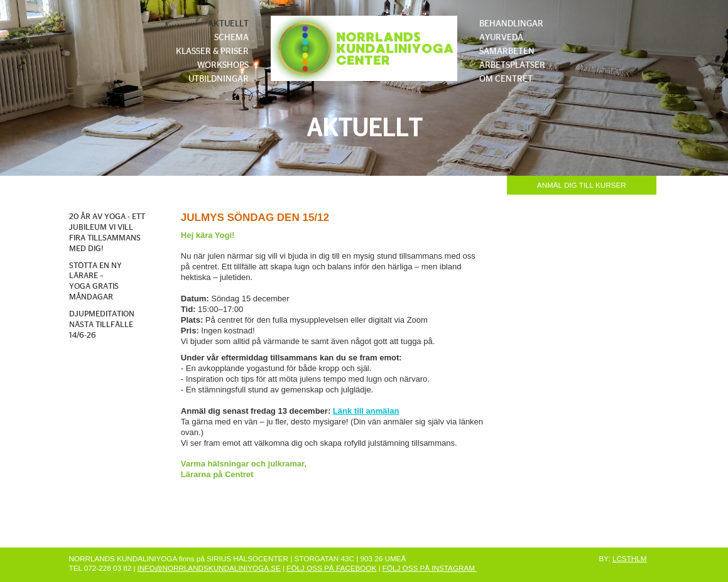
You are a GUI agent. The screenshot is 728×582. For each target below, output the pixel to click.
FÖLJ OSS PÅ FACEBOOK (331, 568)
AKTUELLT (228, 24)
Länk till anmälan (366, 411)
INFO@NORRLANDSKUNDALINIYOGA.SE (209, 568)
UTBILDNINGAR (219, 79)
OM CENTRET (506, 79)
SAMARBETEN (507, 51)
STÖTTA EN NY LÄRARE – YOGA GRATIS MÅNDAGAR (95, 282)
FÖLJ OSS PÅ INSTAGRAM (430, 568)
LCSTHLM (630, 558)
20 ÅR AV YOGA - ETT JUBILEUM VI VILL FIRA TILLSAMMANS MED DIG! (107, 233)
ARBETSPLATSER (512, 65)
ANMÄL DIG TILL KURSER (582, 185)
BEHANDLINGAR (511, 24)
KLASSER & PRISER (212, 51)
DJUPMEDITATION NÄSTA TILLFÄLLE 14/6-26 (102, 325)
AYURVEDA (501, 38)
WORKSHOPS (223, 65)
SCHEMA (231, 38)
